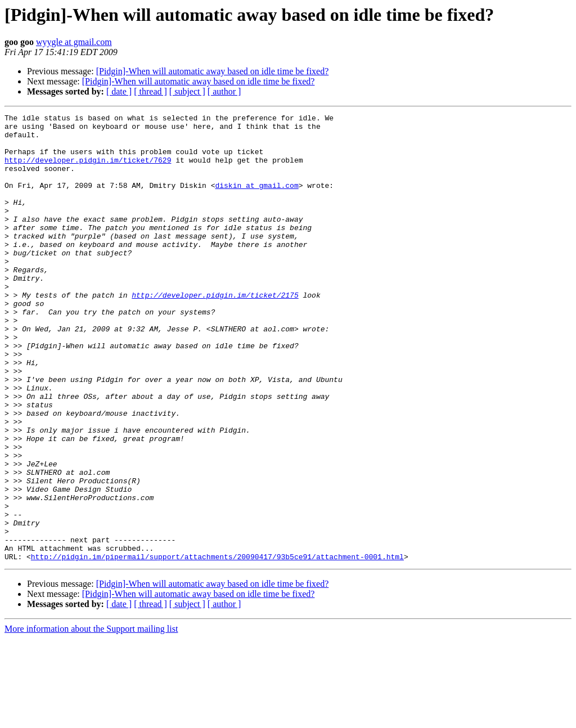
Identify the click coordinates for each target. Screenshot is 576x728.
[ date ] (119, 91)
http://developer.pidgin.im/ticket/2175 (215, 332)
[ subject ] (187, 91)
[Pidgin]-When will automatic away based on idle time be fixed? (213, 71)
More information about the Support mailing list (91, 718)
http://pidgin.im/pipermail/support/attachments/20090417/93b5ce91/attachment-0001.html (217, 646)
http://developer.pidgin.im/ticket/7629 (88, 170)
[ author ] (224, 91)
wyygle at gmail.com (74, 42)
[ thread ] (150, 91)
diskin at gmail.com (256, 200)
